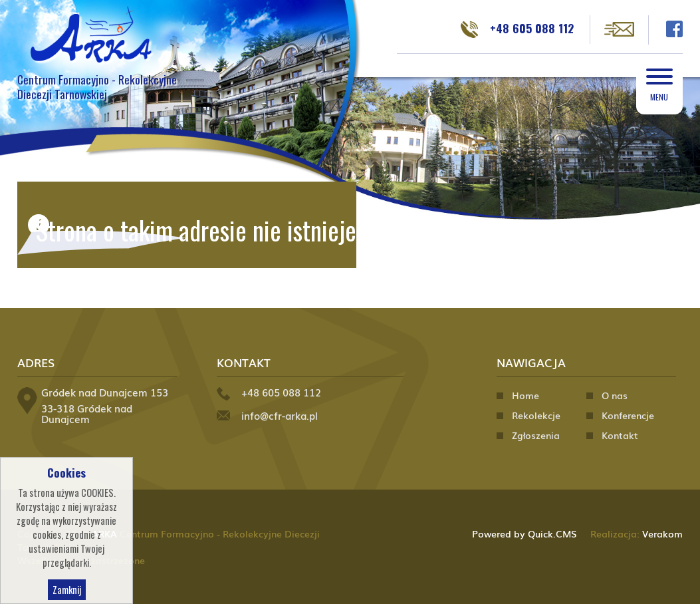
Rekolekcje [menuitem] (536, 415)
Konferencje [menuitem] (628, 415)
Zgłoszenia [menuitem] (536, 435)
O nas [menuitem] (615, 395)
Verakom (662, 533)
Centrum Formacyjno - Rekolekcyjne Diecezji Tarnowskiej (97, 86)
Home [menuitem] (525, 395)
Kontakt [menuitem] (620, 435)
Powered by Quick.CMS (525, 533)
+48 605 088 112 (532, 28)
